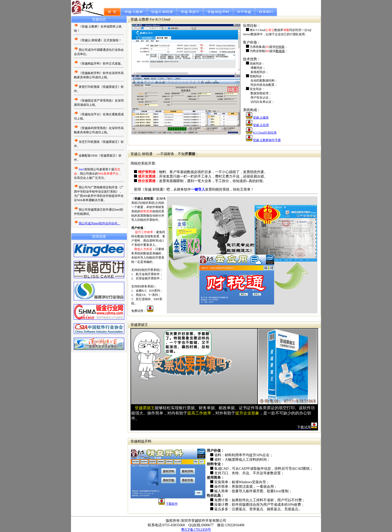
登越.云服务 (261, 118)
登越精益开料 (141, 441)
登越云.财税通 (141, 154)
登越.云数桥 (140, 19)
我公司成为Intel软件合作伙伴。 (99, 223)
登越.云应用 (261, 125)
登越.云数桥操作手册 (267, 140)
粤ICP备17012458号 (196, 530)
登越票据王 (139, 325)
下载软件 (172, 504)
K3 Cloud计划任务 (265, 133)
